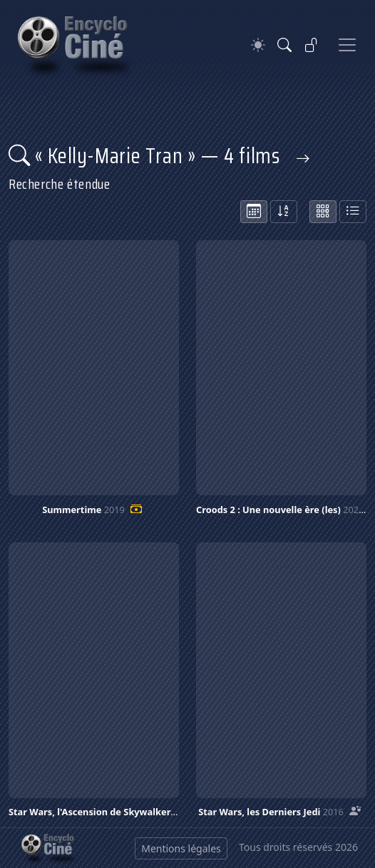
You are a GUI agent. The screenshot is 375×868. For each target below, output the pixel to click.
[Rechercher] (284, 45)
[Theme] (258, 45)
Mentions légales (181, 848)
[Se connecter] (312, 45)
